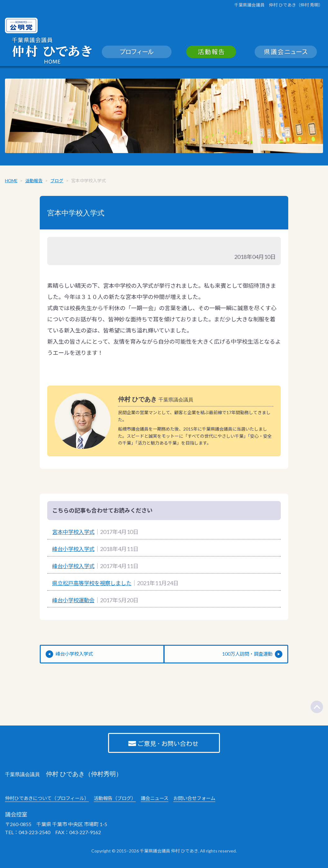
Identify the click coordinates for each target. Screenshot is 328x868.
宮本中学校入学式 (77, 214)
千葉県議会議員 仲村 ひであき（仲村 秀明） (279, 5)
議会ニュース (164, 800)
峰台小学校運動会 (75, 602)
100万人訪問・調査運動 (246, 656)
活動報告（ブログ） (122, 800)
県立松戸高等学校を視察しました (94, 585)
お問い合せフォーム (206, 800)
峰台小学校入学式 (75, 550)
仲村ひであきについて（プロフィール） (50, 800)
